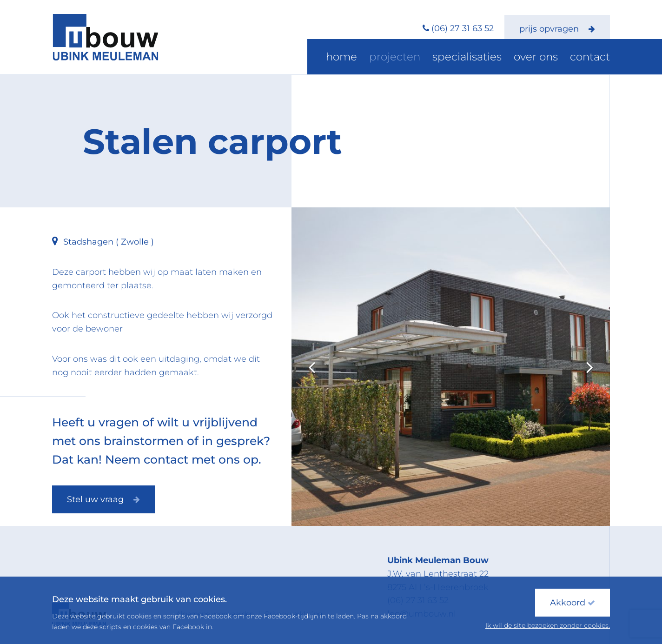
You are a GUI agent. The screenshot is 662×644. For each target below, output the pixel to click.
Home (387, 58)
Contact (594, 58)
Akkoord (573, 603)
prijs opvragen (557, 29)
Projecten (431, 58)
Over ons (549, 58)
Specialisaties (491, 58)
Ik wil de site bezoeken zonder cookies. (548, 625)
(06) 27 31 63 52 (463, 28)
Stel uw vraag (103, 499)
